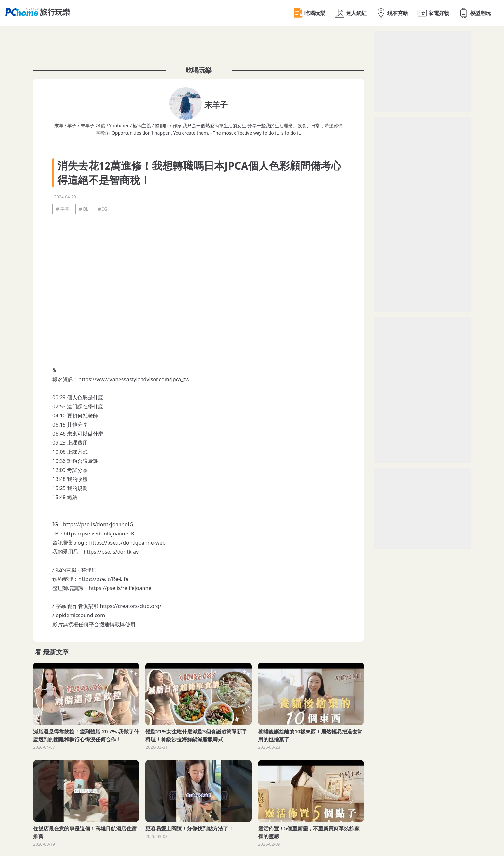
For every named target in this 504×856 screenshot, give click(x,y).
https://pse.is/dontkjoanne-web (128, 543)
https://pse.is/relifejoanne (120, 588)
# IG (103, 209)
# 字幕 (63, 209)
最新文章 (56, 652)
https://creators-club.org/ (131, 606)
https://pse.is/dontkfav (111, 552)
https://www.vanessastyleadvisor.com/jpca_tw (134, 379)
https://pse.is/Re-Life (103, 579)
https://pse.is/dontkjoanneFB (99, 534)
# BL (84, 209)
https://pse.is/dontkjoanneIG (98, 524)
